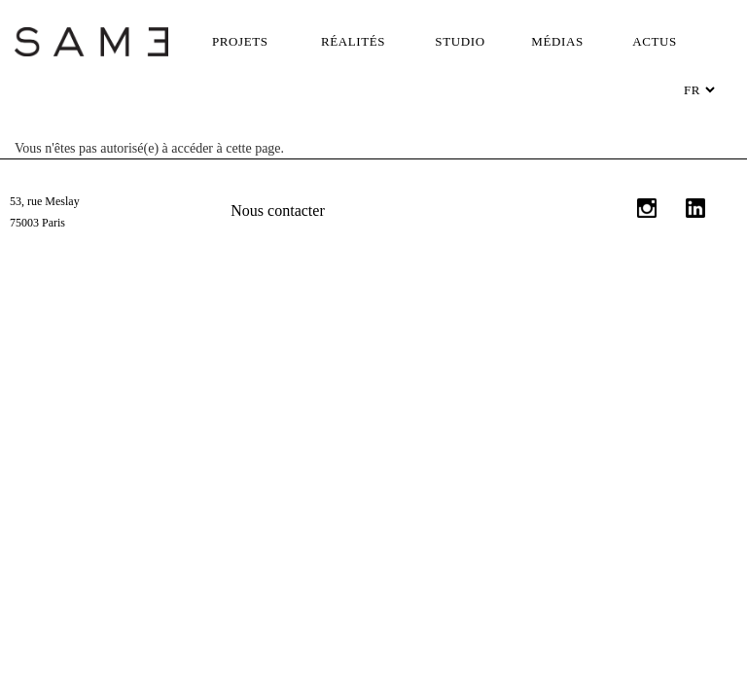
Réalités (353, 41)
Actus (655, 41)
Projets (240, 41)
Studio (460, 41)
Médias (557, 41)
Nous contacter (277, 210)
